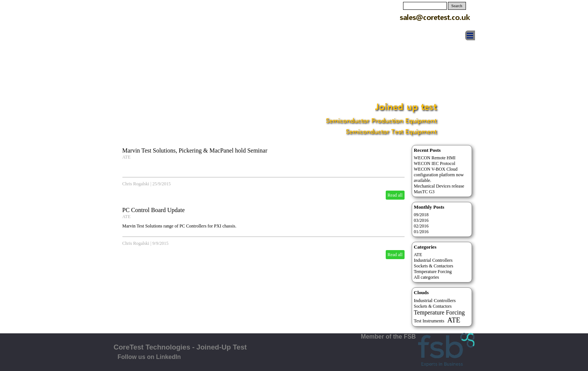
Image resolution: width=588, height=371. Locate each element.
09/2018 (421, 215)
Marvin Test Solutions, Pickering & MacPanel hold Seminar (195, 150)
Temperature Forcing (433, 272)
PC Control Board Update (154, 210)
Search (457, 6)
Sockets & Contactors (434, 266)
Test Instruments (429, 321)
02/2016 (421, 226)
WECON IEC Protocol (435, 163)
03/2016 (421, 220)
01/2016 (421, 232)
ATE (127, 157)
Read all (395, 195)
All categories (427, 277)
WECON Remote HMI (435, 158)
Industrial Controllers (433, 260)
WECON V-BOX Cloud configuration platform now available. (439, 175)
